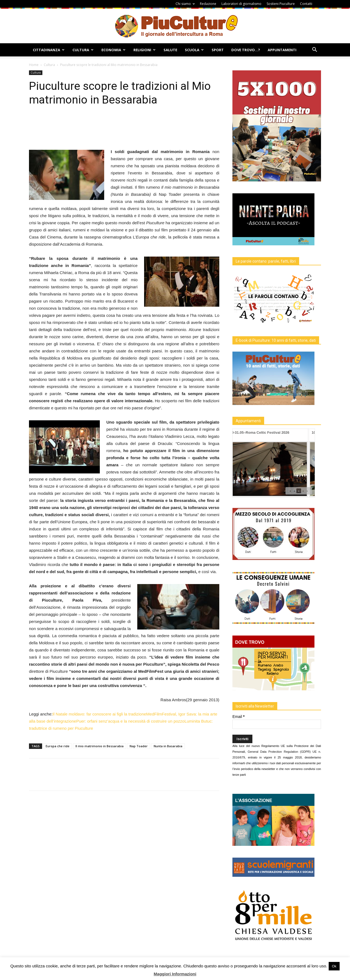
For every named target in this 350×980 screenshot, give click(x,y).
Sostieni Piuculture (281, 4)
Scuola (194, 50)
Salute (170, 50)
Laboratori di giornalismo (241, 4)
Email (238, 717)
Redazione (208, 4)
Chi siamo (185, 4)
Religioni (145, 50)
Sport (218, 50)
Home (34, 65)
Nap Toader (139, 746)
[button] (314, 50)
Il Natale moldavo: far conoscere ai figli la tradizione (99, 714)
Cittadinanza (49, 50)
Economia (113, 50)
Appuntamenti (282, 50)
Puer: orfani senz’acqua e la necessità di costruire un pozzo (130, 721)
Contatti (306, 4)
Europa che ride (58, 746)
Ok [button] (334, 966)
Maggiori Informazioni (175, 974)
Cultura (83, 50)
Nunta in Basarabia (168, 746)
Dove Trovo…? (246, 50)
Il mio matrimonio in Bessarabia (100, 746)
